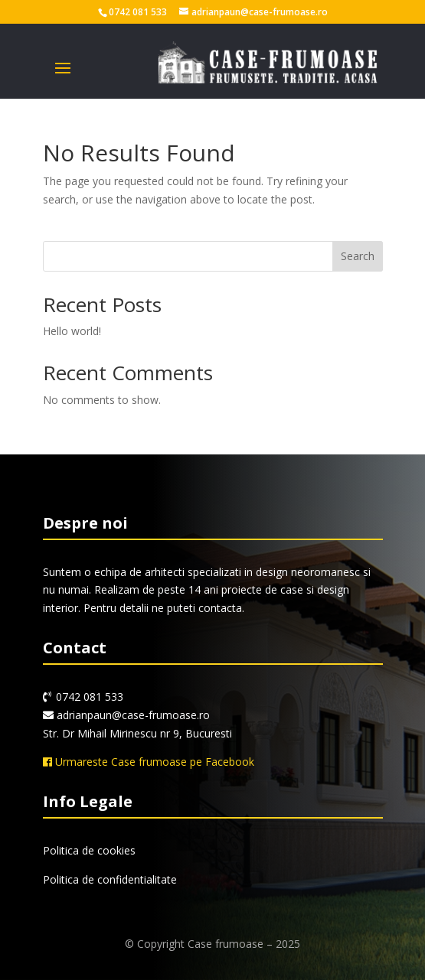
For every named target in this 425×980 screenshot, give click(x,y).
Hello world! (72, 331)
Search (358, 256)
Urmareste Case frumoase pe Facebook (149, 762)
